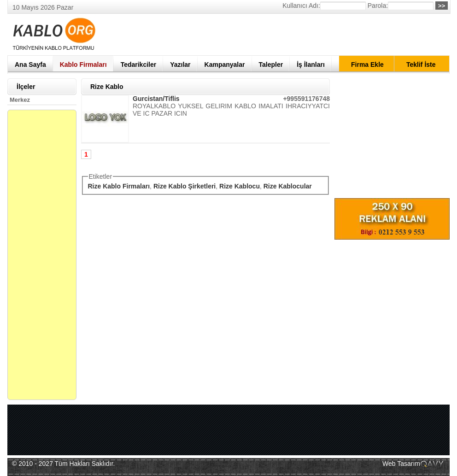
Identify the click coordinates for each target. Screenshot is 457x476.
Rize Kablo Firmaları (119, 186)
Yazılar (180, 65)
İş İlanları (311, 65)
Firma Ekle (367, 65)
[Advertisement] (282, 35)
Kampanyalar (225, 65)
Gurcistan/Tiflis (156, 99)
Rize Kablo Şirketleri (185, 186)
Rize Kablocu (240, 186)
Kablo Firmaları (83, 65)
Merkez (20, 100)
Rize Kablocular (288, 186)
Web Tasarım (401, 464)
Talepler (271, 65)
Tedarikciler (139, 65)
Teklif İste (421, 65)
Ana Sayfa (30, 65)
